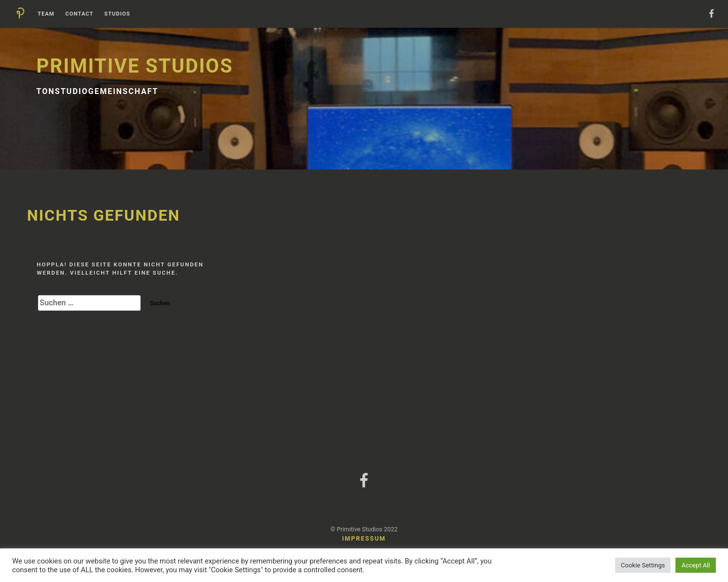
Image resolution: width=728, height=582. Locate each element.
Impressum (364, 538)
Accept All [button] (696, 565)
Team (46, 14)
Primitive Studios (135, 66)
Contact (79, 14)
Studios (117, 14)
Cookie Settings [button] (643, 565)
